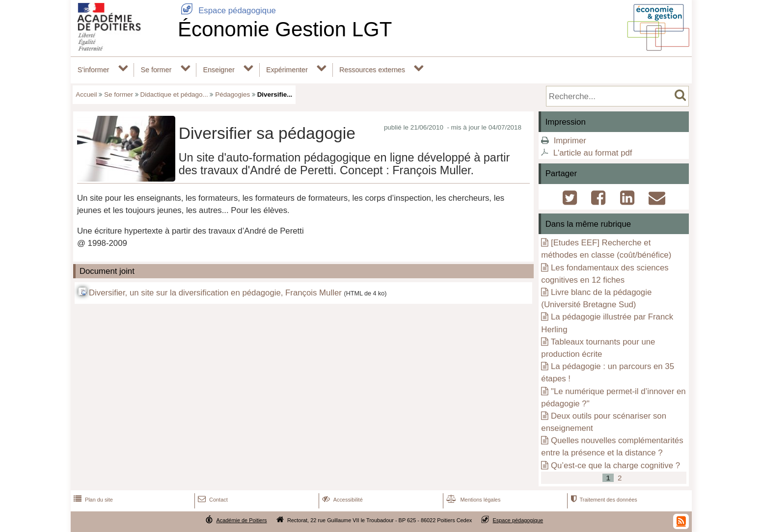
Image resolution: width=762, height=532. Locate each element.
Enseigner (218, 70)
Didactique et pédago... (174, 94)
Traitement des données (603, 500)
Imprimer (570, 141)
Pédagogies (232, 94)
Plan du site (92, 500)
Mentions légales (472, 500)
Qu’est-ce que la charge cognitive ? (615, 465)
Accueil (86, 94)
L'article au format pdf (593, 153)
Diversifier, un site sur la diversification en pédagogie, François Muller (215, 293)
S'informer (94, 70)
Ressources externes (372, 70)
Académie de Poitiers (241, 520)
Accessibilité (341, 500)
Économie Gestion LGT (285, 29)
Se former (156, 70)
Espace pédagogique (227, 11)
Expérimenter (287, 70)
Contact (212, 500)
